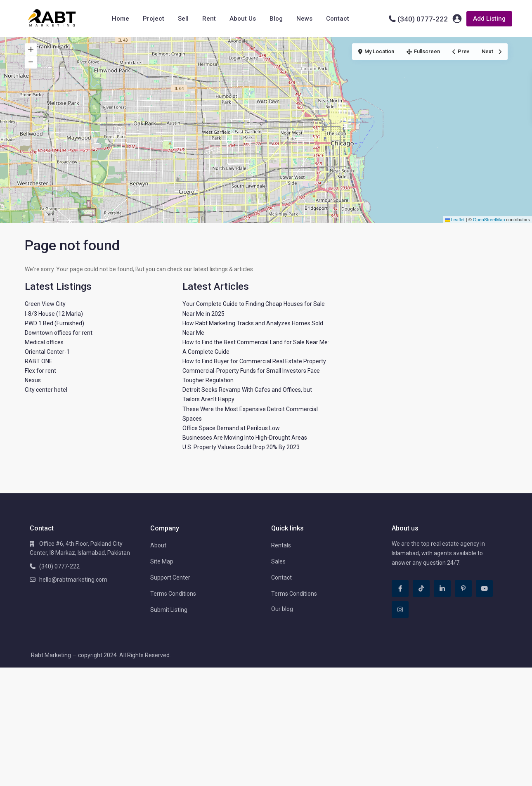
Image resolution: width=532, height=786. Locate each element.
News (304, 19)
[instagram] (400, 610)
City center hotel (46, 390)
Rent (209, 19)
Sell (183, 19)
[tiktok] (421, 588)
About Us (243, 19)
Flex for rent (40, 371)
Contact (338, 19)
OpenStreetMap (489, 220)
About (158, 545)
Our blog (282, 609)
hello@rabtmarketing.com (73, 580)
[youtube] (484, 588)
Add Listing (489, 19)
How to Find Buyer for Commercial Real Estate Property (254, 361)
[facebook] (400, 588)
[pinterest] (463, 588)
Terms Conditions (173, 594)
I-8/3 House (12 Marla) (54, 314)
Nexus (33, 380)
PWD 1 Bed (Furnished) (54, 323)
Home (121, 19)
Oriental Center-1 (47, 352)
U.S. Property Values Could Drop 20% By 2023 (241, 447)
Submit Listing (169, 610)
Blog (276, 19)
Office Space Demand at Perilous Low (231, 428)
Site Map (162, 561)
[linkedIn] (442, 588)
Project (154, 19)
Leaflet (455, 220)
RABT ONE (39, 361)
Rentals (281, 545)
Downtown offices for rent (59, 333)
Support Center (170, 578)
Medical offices (44, 342)
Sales (278, 561)
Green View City (45, 304)
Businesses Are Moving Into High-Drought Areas (245, 438)
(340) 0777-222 (423, 19)
